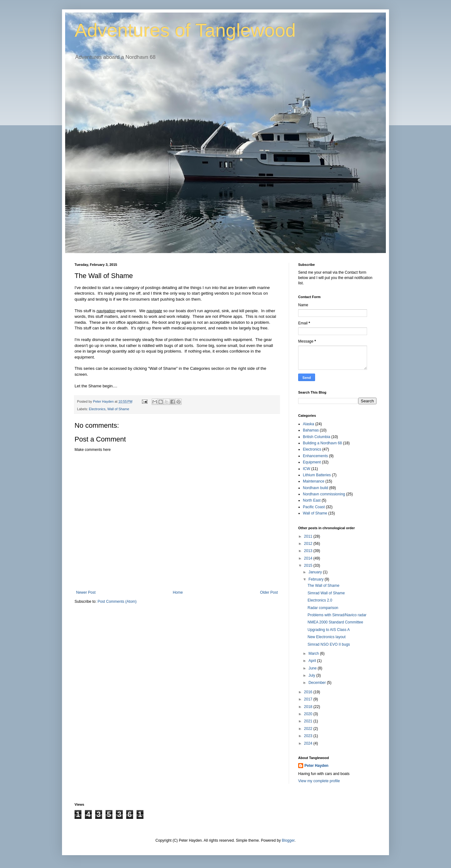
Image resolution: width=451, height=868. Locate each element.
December (318, 683)
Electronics (97, 409)
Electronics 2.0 (320, 600)
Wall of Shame (118, 409)
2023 (309, 736)
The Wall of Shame (324, 586)
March (314, 654)
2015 (309, 566)
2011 (309, 536)
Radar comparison (323, 608)
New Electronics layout (327, 637)
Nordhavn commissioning (324, 494)
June (313, 668)
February (316, 579)
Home (178, 592)
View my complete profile (319, 781)
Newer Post (86, 592)
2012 (309, 544)
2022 (309, 729)
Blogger (288, 840)
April (313, 661)
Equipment (312, 462)
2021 (309, 721)
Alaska (308, 424)
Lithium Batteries (317, 475)
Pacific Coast (314, 507)
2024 (309, 743)
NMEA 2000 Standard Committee (335, 622)
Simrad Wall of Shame (326, 593)
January (316, 572)
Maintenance (314, 481)
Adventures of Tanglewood (185, 30)
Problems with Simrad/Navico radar (337, 615)
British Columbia (316, 437)
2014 (309, 558)
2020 (309, 714)
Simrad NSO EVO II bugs (329, 644)
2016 (309, 692)
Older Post (269, 592)
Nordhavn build (316, 488)
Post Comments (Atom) (117, 602)
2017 (309, 699)
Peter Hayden (316, 766)
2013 (309, 551)
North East (312, 500)
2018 (309, 707)
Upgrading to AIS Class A (329, 630)
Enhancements (315, 456)
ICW (306, 469)
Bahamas (311, 430)
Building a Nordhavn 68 (322, 443)
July (312, 675)
